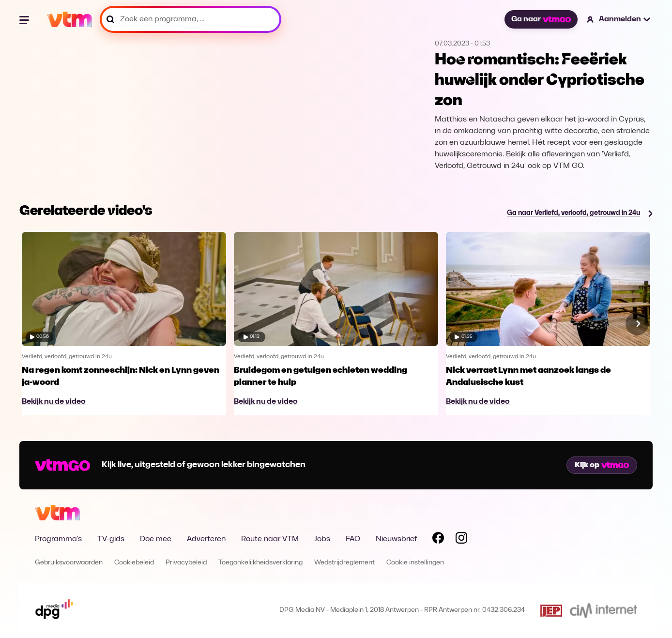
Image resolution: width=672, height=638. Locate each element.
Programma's (58, 539)
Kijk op (602, 465)
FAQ (353, 539)
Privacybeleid (186, 563)
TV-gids (111, 539)
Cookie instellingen (415, 563)
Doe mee (156, 539)
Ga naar (541, 19)
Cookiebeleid (134, 563)
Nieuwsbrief (396, 539)
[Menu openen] (25, 19)
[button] (619, 19)
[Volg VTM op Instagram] (461, 540)
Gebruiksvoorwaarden (69, 563)
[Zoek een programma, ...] (191, 19)
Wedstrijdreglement (344, 563)
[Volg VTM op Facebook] (438, 540)
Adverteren (206, 539)
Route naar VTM (270, 539)
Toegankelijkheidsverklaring (260, 563)
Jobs (322, 539)
